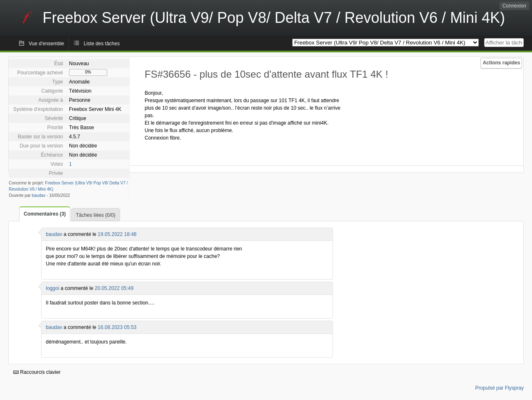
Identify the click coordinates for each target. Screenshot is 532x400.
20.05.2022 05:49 (114, 288)
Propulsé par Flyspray (499, 388)
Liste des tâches (102, 44)
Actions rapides (501, 63)
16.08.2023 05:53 (117, 327)
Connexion (514, 6)
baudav (39, 195)
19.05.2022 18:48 (117, 234)
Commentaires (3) (45, 214)
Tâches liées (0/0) (95, 215)
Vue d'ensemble (46, 44)
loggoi (52, 288)
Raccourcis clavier (37, 372)
